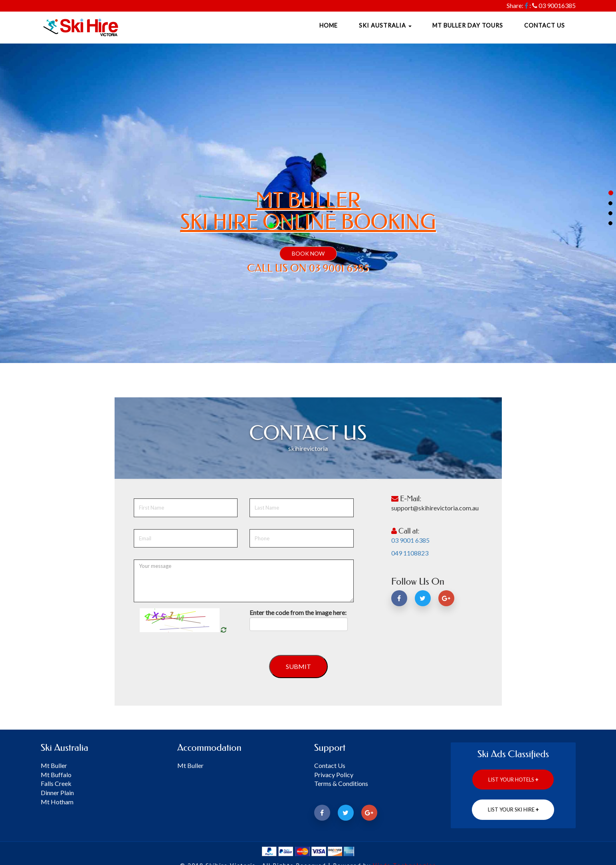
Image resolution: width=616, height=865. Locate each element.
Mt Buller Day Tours (468, 25)
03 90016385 (557, 5)
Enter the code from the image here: (298, 612)
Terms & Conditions (341, 783)
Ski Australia (385, 25)
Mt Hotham (57, 802)
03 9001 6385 (410, 540)
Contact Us (545, 25)
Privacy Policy (334, 775)
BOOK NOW (308, 253)
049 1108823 (410, 553)
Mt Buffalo (56, 775)
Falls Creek (56, 783)
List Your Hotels (513, 780)
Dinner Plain (57, 793)
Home (329, 25)
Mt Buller (54, 765)
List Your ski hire (513, 809)
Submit (298, 666)
